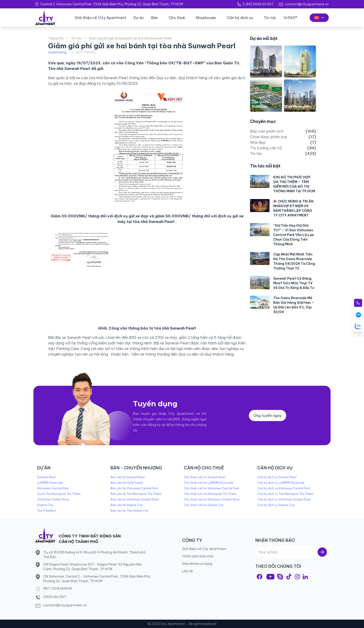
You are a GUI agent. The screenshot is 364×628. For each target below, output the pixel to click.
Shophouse (206, 18)
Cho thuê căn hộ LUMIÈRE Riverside (209, 483)
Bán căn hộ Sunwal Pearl (128, 477)
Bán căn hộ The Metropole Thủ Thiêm (136, 494)
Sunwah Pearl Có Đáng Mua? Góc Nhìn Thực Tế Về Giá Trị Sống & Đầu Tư (294, 283)
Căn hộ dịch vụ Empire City (276, 505)
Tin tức (270, 18)
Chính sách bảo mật (198, 556)
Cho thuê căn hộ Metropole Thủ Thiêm (210, 494)
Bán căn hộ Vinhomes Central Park (134, 488)
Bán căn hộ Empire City (127, 505)
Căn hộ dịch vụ (240, 18)
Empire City (45, 505)
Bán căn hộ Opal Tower (127, 483)
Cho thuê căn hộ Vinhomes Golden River (212, 499)
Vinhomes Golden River (53, 499)
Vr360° (290, 18)
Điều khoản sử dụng (197, 564)
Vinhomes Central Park (53, 488)
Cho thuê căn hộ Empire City (204, 505)
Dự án (139, 18)
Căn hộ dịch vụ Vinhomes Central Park (284, 488)
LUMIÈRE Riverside (50, 483)
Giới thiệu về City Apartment (100, 18)
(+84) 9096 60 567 (258, 4)
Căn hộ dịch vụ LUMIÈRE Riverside (281, 483)
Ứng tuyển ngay (268, 415)
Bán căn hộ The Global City (129, 511)
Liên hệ (187, 571)
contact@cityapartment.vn (307, 4)
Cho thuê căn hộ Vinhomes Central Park (211, 488)
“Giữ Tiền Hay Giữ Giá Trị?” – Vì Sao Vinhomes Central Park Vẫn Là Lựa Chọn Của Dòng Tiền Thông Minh (294, 235)
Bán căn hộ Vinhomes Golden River (135, 499)
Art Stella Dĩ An (299, 72)
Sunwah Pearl (47, 477)
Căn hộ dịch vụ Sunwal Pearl (277, 477)
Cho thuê (177, 18)
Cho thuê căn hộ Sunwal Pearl (205, 477)
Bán (154, 18)
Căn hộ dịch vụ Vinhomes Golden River (284, 499)
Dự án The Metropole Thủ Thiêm (59, 494)
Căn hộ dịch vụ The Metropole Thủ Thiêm (285, 494)
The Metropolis (299, 107)
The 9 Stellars (47, 511)
